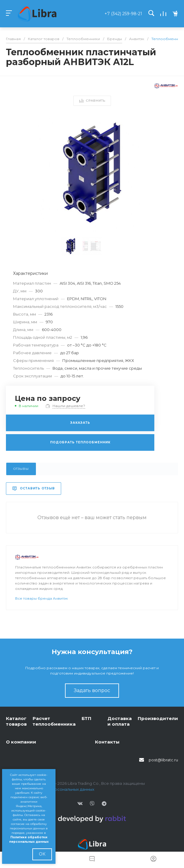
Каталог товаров (16, 721)
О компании (21, 742)
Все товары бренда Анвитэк (42, 598)
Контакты (107, 742)
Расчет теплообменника (54, 721)
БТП (87, 718)
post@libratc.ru (163, 760)
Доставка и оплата (120, 721)
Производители (158, 718)
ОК (42, 854)
